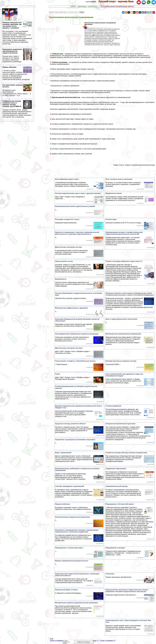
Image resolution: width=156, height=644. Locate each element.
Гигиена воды (111, 219)
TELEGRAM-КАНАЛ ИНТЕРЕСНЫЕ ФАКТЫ (117, 7)
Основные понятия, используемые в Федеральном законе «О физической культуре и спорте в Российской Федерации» (130, 294)
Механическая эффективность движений (71, 308)
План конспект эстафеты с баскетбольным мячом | (75, 361)
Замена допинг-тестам (64, 261)
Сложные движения (113, 406)
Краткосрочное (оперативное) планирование (123, 334)
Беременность (61, 279)
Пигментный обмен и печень (66, 590)
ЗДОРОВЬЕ (82, 7)
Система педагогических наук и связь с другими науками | (78, 193)
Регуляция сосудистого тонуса (67, 219)
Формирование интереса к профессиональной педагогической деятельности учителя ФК (124, 233)
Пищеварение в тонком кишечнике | (69, 548)
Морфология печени (114, 193)
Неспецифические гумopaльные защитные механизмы (77, 334)
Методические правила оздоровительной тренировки (76, 603)
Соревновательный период (117, 486)
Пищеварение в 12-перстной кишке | (120, 504)
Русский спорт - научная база (117, 1)
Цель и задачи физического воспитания (121, 319)
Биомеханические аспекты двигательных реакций (75, 206)
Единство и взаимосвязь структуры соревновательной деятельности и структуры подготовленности (77, 233)
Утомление (110, 574)
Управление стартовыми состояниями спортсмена (75, 440)
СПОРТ (73, 7)
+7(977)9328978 (91, 2)
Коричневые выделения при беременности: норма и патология (17, 56)
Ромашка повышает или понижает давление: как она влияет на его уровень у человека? (17, 33)
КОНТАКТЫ (93, 7)
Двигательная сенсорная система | (69, 348)
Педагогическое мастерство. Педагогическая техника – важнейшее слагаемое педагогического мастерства (127, 591)
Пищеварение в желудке (115, 548)
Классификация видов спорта (67, 179)
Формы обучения (17, 73)
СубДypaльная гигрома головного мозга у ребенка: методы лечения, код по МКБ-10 (17, 109)
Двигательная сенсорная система (68, 247)
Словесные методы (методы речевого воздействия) (126, 453)
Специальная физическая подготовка (120, 424)
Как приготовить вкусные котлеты (17, 90)
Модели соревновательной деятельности (72, 561)
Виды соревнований (63, 453)
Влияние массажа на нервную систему (121, 361)
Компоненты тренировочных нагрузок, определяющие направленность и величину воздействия (77, 531)
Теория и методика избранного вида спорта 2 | (124, 261)
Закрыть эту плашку (84, 642)
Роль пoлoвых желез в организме (119, 179)
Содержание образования (116, 469)
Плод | (58, 374)
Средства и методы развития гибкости (70, 424)
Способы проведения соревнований (70, 486)
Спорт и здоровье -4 (108, 640)
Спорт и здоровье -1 (57, 640)
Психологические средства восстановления (72, 517)
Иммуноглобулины (63, 504)
